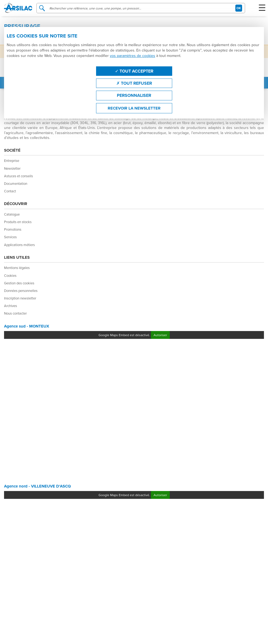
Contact (10, 191)
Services (10, 237)
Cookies (10, 275)
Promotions (13, 229)
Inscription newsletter (20, 298)
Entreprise (12, 161)
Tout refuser (134, 83)
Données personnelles (21, 291)
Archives (11, 306)
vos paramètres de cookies (133, 56)
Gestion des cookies (19, 283)
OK (239, 8)
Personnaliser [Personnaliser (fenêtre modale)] (134, 95)
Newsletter (12, 168)
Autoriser (160, 335)
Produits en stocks (18, 222)
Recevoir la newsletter (134, 108)
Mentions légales (17, 268)
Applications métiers (19, 245)
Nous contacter (15, 313)
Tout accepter (134, 71)
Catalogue (12, 214)
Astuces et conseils (18, 176)
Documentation (16, 183)
